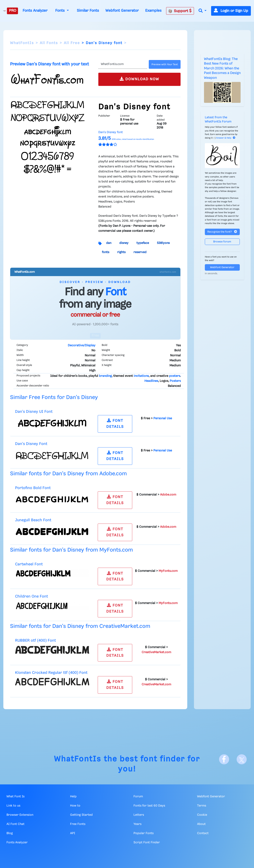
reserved (140, 252)
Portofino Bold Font (33, 488)
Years (137, 824)
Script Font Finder (147, 843)
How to (75, 806)
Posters (175, 381)
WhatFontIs (22, 43)
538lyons (163, 243)
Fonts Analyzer (35, 11)
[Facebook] (224, 759)
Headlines (151, 381)
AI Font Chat (15, 824)
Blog (10, 833)
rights (121, 252)
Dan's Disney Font (31, 444)
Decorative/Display (82, 345)
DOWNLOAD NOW (139, 79)
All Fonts (49, 43)
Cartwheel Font (29, 564)
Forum (138, 797)
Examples (153, 11)
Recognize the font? (222, 232)
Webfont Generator (122, 11)
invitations (141, 376)
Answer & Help (226, 138)
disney (124, 243)
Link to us (13, 806)
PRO (13, 11)
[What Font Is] (4, 11)
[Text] (123, 64)
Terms (202, 806)
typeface (143, 243)
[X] (242, 759)
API (73, 833)
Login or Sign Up (231, 11)
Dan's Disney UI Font (34, 412)
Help (73, 797)
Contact (203, 833)
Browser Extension (20, 815)
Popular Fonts (144, 833)
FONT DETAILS (115, 423)
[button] (203, 11)
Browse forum (222, 242)
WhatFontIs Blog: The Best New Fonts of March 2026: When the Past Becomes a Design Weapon (222, 68)
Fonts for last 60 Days (149, 806)
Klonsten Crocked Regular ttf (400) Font (51, 673)
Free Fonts (78, 824)
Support (180, 11)
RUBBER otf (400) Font (35, 640)
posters (175, 376)
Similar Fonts (88, 11)
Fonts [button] (60, 11)
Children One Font (31, 596)
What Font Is (15, 797)
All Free (72, 43)
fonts (106, 252)
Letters (139, 815)
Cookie (202, 815)
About (201, 824)
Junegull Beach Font (33, 520)
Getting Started (81, 815)
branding (105, 376)
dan (109, 243)
